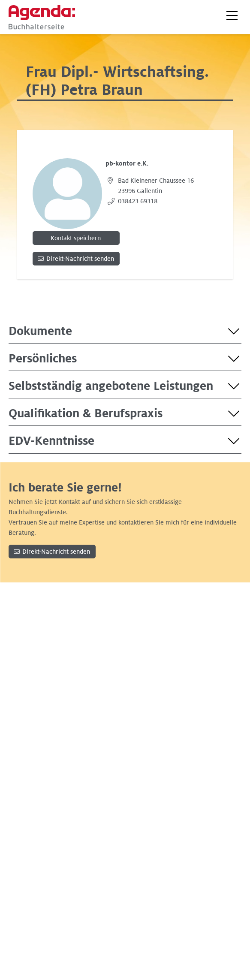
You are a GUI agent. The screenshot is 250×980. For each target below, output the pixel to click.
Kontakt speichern (76, 238)
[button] (232, 15)
